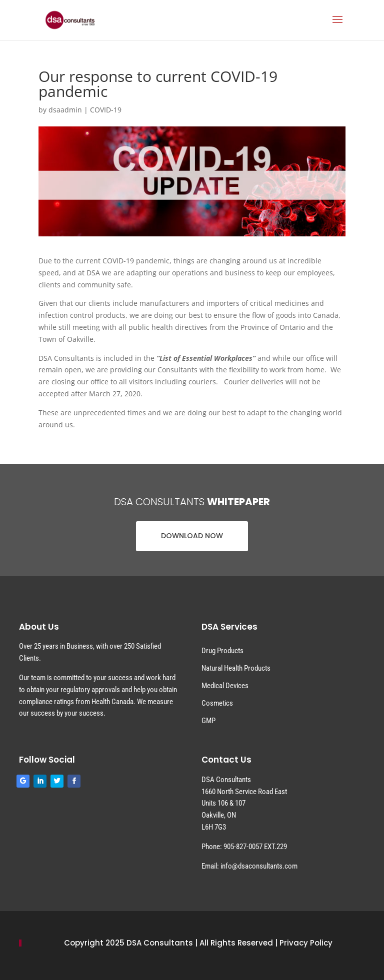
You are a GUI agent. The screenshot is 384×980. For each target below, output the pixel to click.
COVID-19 (106, 110)
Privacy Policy (306, 943)
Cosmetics (217, 703)
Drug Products (222, 651)
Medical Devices (225, 686)
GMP (208, 721)
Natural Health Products (236, 668)
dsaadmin (65, 110)
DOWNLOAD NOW (192, 536)
